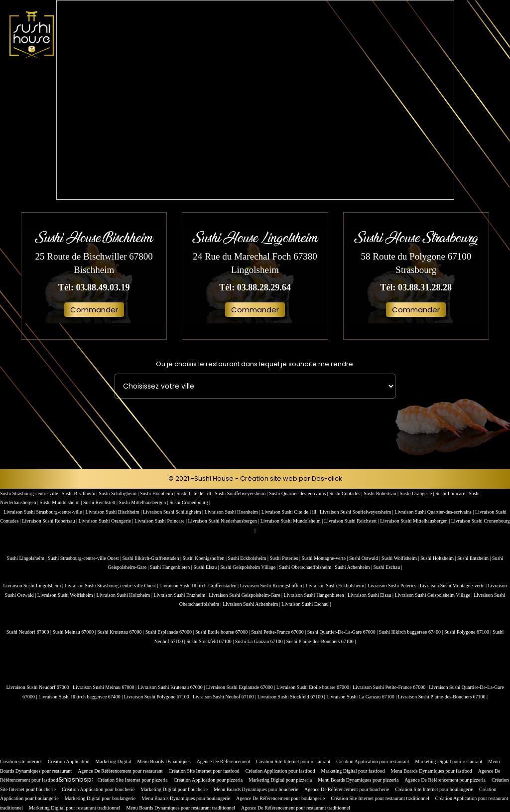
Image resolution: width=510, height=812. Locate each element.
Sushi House (214, 478)
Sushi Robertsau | (382, 493)
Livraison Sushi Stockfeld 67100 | (292, 697)
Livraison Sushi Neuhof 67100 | (225, 697)
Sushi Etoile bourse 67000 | (223, 632)
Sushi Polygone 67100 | (468, 632)
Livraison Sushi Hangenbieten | (316, 595)
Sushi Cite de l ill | (196, 493)
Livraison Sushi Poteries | (394, 586)
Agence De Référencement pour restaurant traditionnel (296, 808)
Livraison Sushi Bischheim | (114, 512)
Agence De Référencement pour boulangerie (280, 798)
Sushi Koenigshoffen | (205, 558)
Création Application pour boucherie (98, 789)
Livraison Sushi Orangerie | (106, 521)
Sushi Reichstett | (101, 502)
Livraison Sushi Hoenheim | (233, 512)
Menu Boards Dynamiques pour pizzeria (358, 780)
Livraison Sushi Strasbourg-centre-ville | (45, 512)
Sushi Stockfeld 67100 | (211, 641)
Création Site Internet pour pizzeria (133, 780)
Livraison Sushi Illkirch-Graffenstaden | (200, 586)
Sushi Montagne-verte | (325, 558)
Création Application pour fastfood (280, 771)
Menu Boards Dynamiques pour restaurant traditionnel (181, 808)
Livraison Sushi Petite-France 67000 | (391, 687)
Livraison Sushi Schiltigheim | (174, 512)
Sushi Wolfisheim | (401, 558)
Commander (94, 310)
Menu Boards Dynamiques (164, 761)
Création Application (69, 761)
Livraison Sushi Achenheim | (252, 604)
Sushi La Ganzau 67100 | (261, 641)
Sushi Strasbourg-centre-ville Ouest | (85, 558)
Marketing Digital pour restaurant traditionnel (74, 808)
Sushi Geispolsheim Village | (250, 567)
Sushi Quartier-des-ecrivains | (299, 493)
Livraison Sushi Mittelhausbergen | (415, 521)
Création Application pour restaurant (373, 761)
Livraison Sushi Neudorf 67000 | (39, 687)
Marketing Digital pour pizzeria (280, 780)
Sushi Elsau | (207, 567)
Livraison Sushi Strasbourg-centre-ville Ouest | (112, 586)
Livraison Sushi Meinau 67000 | (105, 687)
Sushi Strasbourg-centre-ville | (31, 493)
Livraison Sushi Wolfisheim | (67, 595)
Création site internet (21, 761)
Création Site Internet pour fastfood (204, 771)
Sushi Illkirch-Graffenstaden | (153, 558)
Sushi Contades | (346, 493)
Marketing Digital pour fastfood (353, 771)
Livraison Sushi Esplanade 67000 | (241, 687)
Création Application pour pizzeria (208, 780)
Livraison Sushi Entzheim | (181, 595)
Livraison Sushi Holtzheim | (125, 595)
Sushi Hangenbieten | (172, 567)
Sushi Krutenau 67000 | (121, 632)
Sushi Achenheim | (354, 567)
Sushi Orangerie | (417, 493)
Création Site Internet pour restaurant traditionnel (380, 798)
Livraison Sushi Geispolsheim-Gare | (246, 595)
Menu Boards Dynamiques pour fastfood (432, 771)
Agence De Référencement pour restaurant (120, 771)
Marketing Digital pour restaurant (449, 761)
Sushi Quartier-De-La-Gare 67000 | (343, 632)
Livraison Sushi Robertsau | (50, 521)
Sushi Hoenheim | (158, 493)
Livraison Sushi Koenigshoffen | (273, 586)
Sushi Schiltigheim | (119, 493)
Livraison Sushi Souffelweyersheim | (357, 512)
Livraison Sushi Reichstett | (352, 521)
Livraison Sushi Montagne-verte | (454, 586)
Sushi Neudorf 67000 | (30, 632)
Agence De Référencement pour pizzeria (445, 780)
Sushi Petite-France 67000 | (279, 632)
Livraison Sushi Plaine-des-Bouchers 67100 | (443, 697)
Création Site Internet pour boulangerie (434, 789)
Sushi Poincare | (452, 493)
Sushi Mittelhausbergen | (144, 502)
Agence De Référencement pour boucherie (347, 789)
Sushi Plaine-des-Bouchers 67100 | (321, 641)
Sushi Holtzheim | (439, 558)
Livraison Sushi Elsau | (371, 595)
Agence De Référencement (224, 761)
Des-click (327, 478)
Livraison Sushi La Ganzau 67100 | (362, 697)
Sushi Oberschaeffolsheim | (307, 567)
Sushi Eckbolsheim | (249, 558)
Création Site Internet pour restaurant (293, 761)
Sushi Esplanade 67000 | (170, 632)
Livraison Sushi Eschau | (306, 604)
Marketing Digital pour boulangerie (100, 798)
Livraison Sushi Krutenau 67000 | (172, 687)
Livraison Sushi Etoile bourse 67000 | (315, 687)
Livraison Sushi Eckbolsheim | (336, 586)
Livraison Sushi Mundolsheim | (292, 521)
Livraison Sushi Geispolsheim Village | (434, 595)
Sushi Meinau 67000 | (75, 632)
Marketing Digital (113, 761)
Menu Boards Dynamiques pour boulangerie (186, 798)
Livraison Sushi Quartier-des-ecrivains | (435, 512)
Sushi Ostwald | (365, 558)
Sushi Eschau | (388, 567)
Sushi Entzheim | (475, 558)
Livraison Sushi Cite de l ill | (291, 512)
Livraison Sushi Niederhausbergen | (224, 521)
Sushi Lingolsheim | (27, 558)
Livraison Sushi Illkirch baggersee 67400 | (81, 697)
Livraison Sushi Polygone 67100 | (158, 697)
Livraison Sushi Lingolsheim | (34, 586)
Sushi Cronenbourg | (190, 502)
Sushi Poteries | (285, 558)
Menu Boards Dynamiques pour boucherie (256, 789)
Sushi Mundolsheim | (62, 502)
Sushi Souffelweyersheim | (242, 493)
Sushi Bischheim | (80, 493)
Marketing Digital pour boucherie (174, 789)
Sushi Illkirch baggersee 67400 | (412, 632)
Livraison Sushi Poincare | (161, 521)
